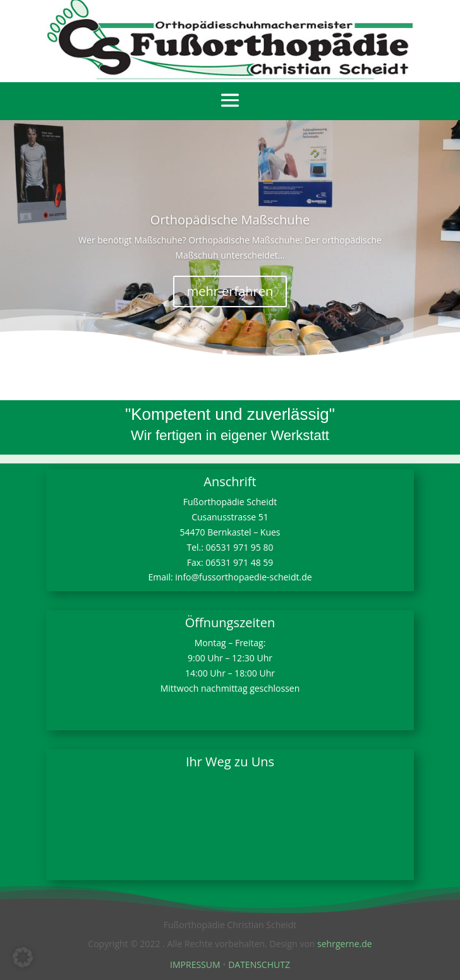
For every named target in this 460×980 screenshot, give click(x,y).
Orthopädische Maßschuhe (230, 220)
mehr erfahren (230, 291)
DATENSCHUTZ (259, 965)
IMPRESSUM (195, 965)
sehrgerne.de (345, 944)
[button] (23, 957)
